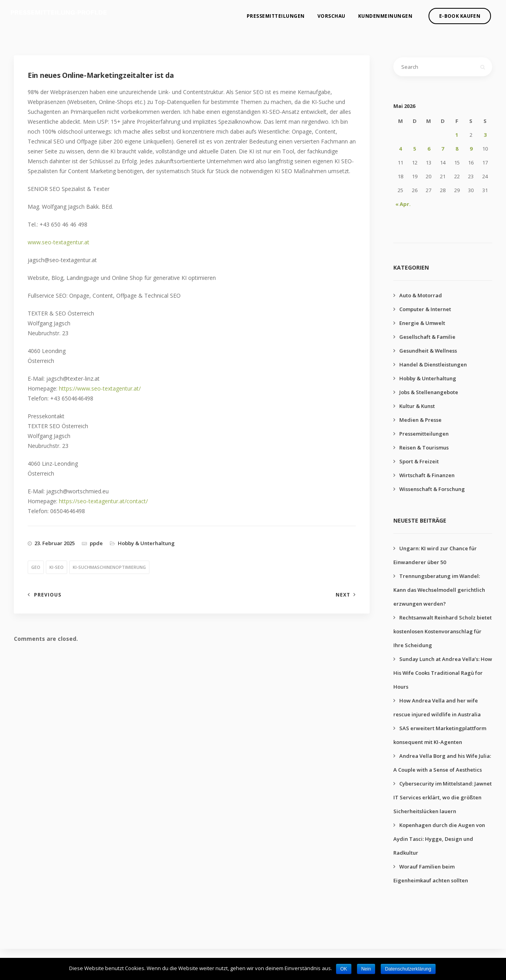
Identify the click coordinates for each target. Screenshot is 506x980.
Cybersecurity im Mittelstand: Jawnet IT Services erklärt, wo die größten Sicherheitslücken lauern (443, 797)
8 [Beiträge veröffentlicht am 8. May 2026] (457, 149)
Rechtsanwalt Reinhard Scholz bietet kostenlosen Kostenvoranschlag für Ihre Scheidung (443, 631)
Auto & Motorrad (421, 295)
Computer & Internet (425, 309)
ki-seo (57, 567)
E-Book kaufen (460, 14)
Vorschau (331, 14)
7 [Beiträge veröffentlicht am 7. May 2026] (443, 149)
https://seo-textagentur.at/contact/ (103, 501)
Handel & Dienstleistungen (433, 364)
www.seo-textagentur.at (59, 242)
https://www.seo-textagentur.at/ (100, 388)
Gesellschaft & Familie (427, 337)
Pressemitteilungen (276, 14)
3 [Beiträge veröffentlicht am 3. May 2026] (485, 135)
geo (36, 567)
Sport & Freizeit (419, 461)
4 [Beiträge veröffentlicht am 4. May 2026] (400, 149)
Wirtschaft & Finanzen (427, 475)
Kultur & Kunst (417, 406)
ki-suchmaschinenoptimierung (109, 567)
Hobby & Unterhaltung (146, 543)
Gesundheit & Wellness (428, 351)
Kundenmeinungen (385, 14)
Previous (48, 595)
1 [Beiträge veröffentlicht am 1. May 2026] (457, 135)
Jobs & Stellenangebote (429, 392)
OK (344, 969)
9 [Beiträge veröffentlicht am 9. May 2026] (471, 149)
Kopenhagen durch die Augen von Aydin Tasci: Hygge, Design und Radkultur (439, 839)
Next (343, 595)
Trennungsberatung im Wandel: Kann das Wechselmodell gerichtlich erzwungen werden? (439, 590)
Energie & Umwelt (422, 323)
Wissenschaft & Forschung (432, 489)
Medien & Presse (420, 420)
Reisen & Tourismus (424, 448)
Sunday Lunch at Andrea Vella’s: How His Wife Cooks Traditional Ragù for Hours (443, 673)
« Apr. (403, 204)
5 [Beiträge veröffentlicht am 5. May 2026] (414, 149)
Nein (366, 969)
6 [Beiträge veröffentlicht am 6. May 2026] (429, 149)
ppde (96, 543)
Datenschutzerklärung (408, 969)
